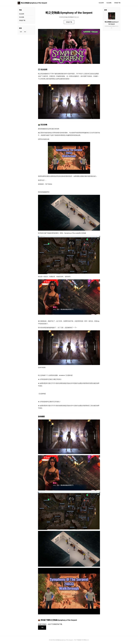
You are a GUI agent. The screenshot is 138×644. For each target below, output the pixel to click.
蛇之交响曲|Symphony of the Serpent (32, 3)
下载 (42, 628)
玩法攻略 (109, 3)
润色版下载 (117, 3)
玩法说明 (101, 3)
